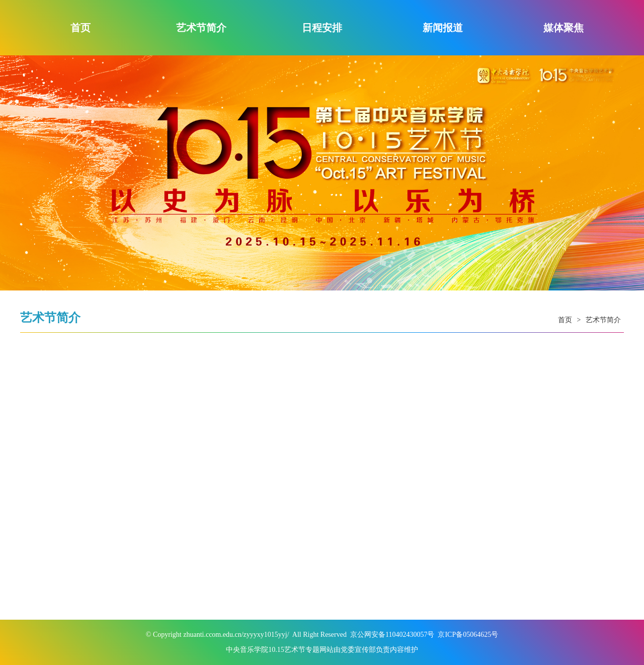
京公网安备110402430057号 (392, 635)
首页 (80, 28)
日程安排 (322, 28)
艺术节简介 (201, 28)
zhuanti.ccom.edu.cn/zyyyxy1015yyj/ (236, 635)
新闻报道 (443, 28)
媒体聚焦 (563, 28)
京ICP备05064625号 (468, 635)
